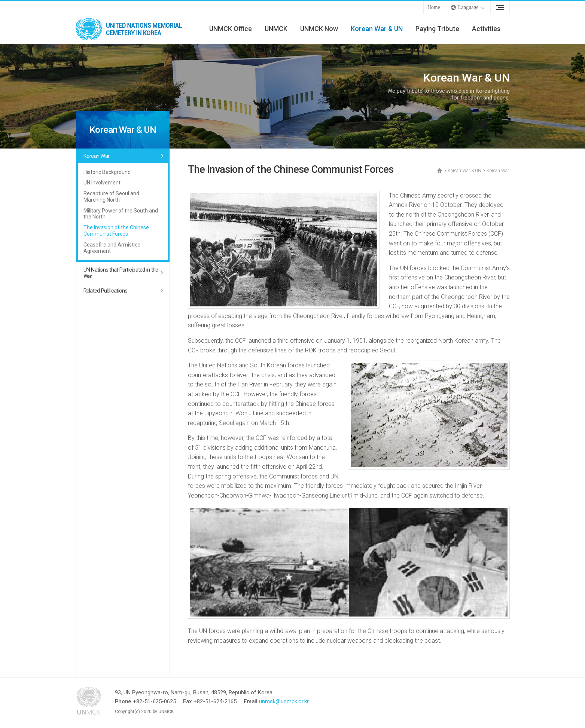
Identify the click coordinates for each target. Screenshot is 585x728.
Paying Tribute (437, 29)
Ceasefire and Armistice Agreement (112, 248)
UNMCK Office (231, 29)
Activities (486, 29)
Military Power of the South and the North (121, 214)
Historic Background (107, 172)
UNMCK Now (319, 29)
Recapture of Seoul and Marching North (111, 197)
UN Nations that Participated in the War (121, 273)
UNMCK (276, 29)
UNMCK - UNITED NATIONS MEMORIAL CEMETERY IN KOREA (132, 29)
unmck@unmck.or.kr (284, 701)
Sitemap (500, 7)
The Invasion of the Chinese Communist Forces (116, 231)
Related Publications (106, 291)
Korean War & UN (377, 29)
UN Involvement (102, 183)
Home (434, 7)
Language (468, 7)
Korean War (97, 156)
